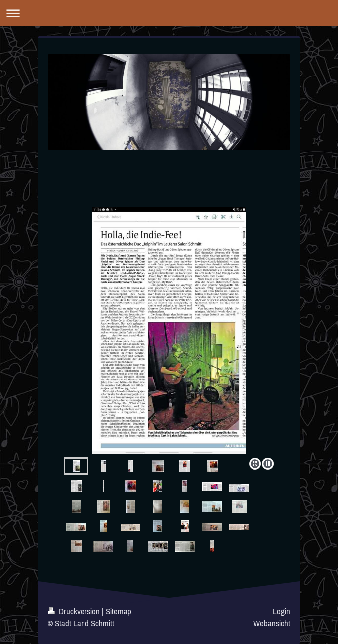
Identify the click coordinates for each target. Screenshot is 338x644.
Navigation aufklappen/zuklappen (169, 13)
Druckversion (75, 611)
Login (281, 611)
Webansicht (272, 623)
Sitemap (119, 611)
